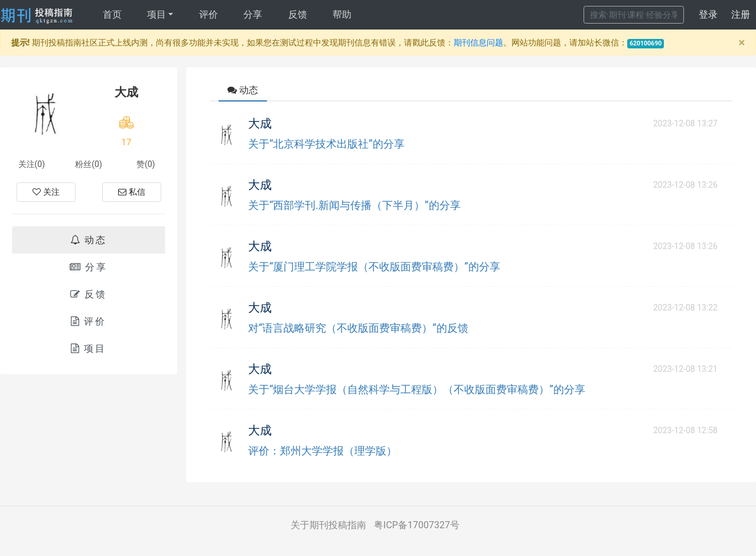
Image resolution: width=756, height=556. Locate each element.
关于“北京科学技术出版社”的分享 (326, 144)
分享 (253, 14)
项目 (157, 14)
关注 (46, 192)
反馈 (298, 14)
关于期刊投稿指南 (328, 525)
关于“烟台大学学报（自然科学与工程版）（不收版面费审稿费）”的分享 (417, 389)
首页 (112, 14)
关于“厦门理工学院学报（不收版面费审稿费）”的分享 (374, 266)
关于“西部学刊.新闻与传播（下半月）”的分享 (354, 205)
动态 (89, 240)
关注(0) (32, 164)
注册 (741, 14)
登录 (708, 14)
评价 (208, 14)
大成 (260, 123)
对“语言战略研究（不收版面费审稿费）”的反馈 (358, 328)
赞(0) (146, 164)
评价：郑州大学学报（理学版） (322, 451)
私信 (132, 192)
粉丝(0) (89, 164)
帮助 (342, 14)
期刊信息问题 (478, 42)
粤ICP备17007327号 (417, 525)
